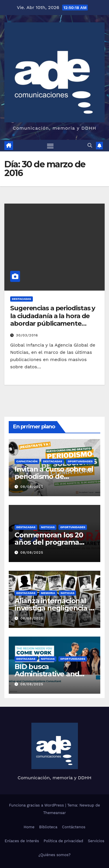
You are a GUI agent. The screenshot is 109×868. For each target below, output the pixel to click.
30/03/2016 (27, 335)
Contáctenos (74, 827)
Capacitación (27, 461)
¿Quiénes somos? (54, 855)
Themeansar (55, 813)
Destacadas (22, 299)
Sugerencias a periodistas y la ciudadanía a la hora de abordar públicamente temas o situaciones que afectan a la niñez (53, 324)
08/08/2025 (32, 487)
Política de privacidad (63, 841)
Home (29, 827)
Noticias (48, 527)
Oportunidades (80, 461)
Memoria (48, 593)
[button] (90, 145)
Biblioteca (48, 827)
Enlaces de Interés (22, 841)
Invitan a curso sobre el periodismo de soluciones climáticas (54, 476)
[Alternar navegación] (50, 146)
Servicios (96, 841)
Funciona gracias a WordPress (37, 805)
